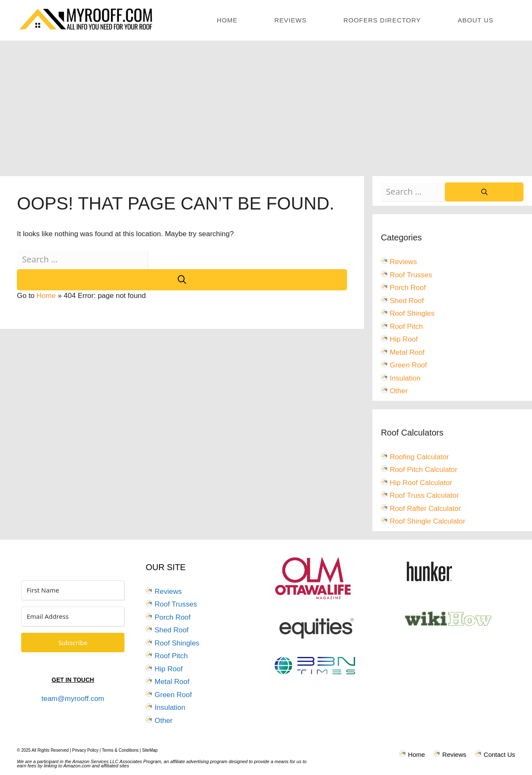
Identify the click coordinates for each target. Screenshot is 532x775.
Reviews (290, 20)
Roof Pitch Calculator (424, 470)
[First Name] (73, 590)
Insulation (405, 378)
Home (227, 20)
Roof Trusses (411, 275)
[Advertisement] (266, 104)
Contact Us (499, 754)
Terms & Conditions (120, 750)
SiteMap (150, 750)
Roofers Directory (382, 20)
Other (399, 391)
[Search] (182, 280)
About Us (476, 20)
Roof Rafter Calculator (425, 509)
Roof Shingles (412, 313)
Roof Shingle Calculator (428, 521)
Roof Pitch (406, 327)
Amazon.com (77, 766)
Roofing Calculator (419, 457)
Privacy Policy (85, 750)
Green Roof (408, 365)
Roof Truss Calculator (424, 495)
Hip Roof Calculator (421, 483)
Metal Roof (407, 352)
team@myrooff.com (73, 699)
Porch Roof (408, 288)
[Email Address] (73, 616)
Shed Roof (407, 301)
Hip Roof (404, 339)
